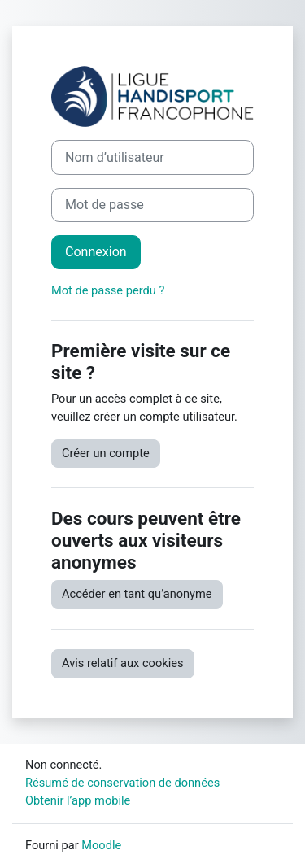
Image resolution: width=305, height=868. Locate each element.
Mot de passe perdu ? (108, 290)
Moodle (101, 845)
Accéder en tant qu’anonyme (137, 594)
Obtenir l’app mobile (78, 800)
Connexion (96, 252)
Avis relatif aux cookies (123, 663)
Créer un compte (106, 453)
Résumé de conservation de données (122, 783)
